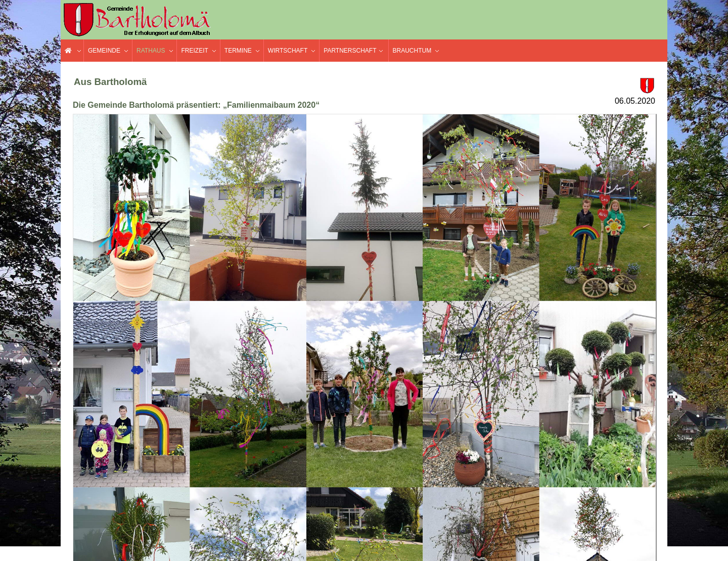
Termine (238, 51)
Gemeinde (104, 51)
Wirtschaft (288, 51)
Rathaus (151, 51)
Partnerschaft (350, 51)
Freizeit (194, 51)
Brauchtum (412, 51)
